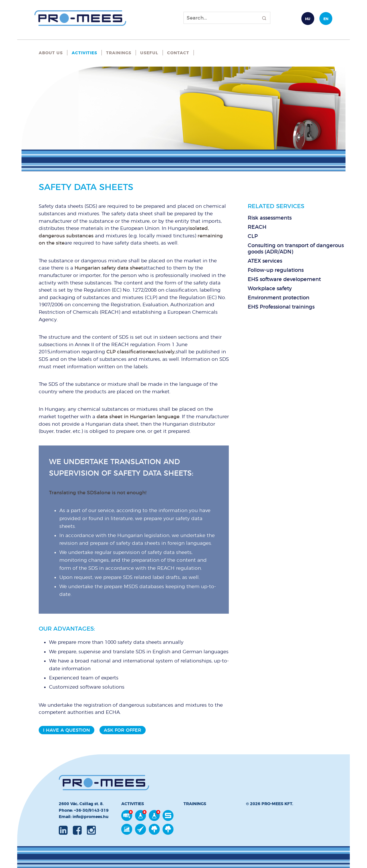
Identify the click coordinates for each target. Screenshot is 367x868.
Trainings (119, 53)
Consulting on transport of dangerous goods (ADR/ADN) (296, 249)
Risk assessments (270, 218)
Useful (149, 53)
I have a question (67, 730)
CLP (253, 236)
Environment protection (279, 298)
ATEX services (265, 261)
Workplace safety (270, 288)
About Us (51, 53)
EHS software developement (284, 279)
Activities (84, 53)
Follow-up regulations (276, 270)
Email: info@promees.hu (84, 817)
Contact (178, 53)
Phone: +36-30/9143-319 (84, 810)
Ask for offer (123, 730)
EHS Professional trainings (281, 307)
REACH (257, 227)
